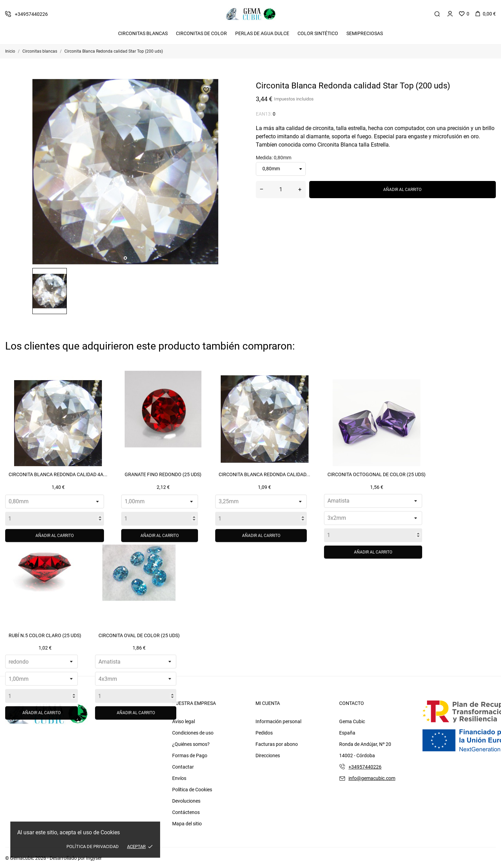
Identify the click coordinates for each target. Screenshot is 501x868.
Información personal (278, 721)
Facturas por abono (277, 744)
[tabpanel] (125, 172)
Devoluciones (186, 801)
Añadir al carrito (402, 190)
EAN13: (264, 114)
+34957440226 (365, 767)
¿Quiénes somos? (191, 744)
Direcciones (268, 756)
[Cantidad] (281, 190)
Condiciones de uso (193, 733)
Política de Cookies (192, 790)
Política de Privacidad (93, 846)
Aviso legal (184, 721)
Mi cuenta (268, 703)
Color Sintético (318, 33)
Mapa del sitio (187, 824)
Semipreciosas (365, 33)
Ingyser (94, 858)
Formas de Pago (190, 756)
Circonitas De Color (201, 33)
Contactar (183, 767)
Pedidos (264, 733)
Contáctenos (186, 812)
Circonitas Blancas (143, 33)
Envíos (179, 778)
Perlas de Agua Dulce (262, 33)
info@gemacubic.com (372, 778)
